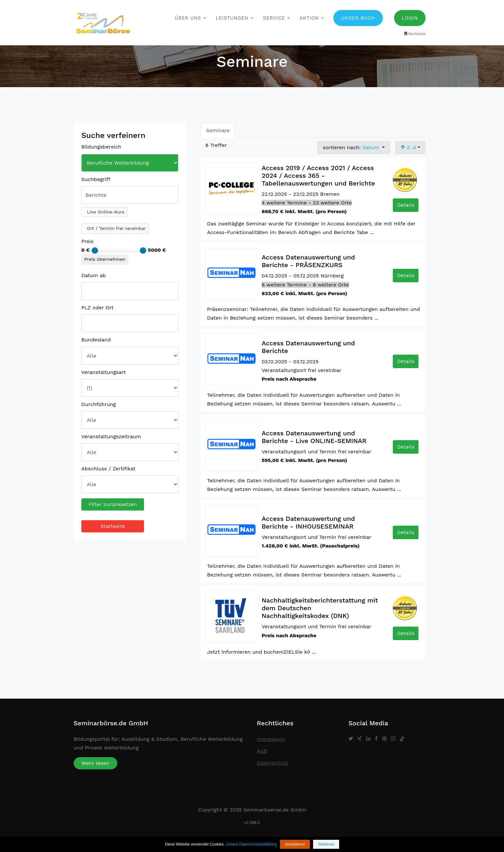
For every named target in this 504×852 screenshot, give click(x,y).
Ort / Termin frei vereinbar (116, 228)
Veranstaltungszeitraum (111, 436)
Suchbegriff (96, 179)
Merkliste (414, 34)
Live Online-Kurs (106, 212)
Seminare (218, 130)
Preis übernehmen (105, 259)
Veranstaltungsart (104, 372)
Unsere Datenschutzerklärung (251, 844)
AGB (262, 751)
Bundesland (96, 340)
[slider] (95, 250)
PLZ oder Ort (97, 308)
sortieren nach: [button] (352, 147)
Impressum (271, 739)
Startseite (113, 526)
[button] (104, 212)
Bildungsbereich (101, 147)
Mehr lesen (95, 763)
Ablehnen (326, 844)
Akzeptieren (295, 844)
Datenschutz (273, 763)
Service (274, 18)
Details (406, 205)
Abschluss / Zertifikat (108, 469)
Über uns (188, 18)
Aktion (309, 18)
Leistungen (232, 18)
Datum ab (94, 275)
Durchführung (99, 404)
